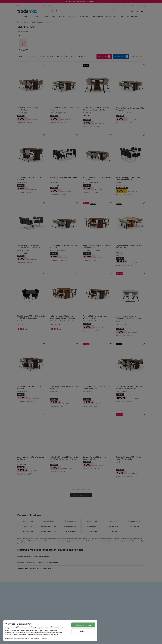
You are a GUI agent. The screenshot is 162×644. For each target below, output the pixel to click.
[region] (50, 631)
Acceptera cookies (83, 625)
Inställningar (83, 631)
